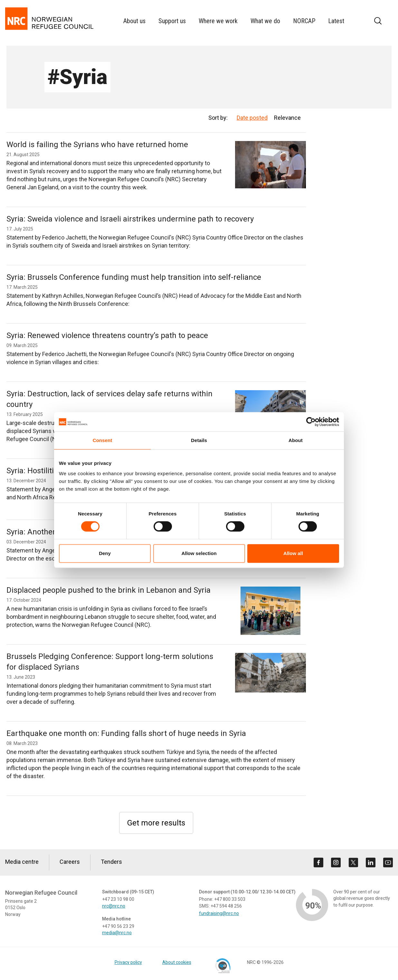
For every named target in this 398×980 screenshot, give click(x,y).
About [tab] (296, 440)
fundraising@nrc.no (219, 913)
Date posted (252, 118)
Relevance (287, 118)
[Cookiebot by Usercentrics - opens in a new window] (311, 422)
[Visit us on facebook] (318, 862)
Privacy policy (128, 962)
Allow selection (199, 553)
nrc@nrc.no (114, 906)
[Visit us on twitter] (353, 862)
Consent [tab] (103, 440)
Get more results (156, 823)
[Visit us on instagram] (336, 862)
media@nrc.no (117, 933)
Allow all (293, 553)
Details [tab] (199, 440)
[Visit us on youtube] (388, 862)
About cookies (177, 962)
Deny (105, 553)
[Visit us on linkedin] (371, 862)
